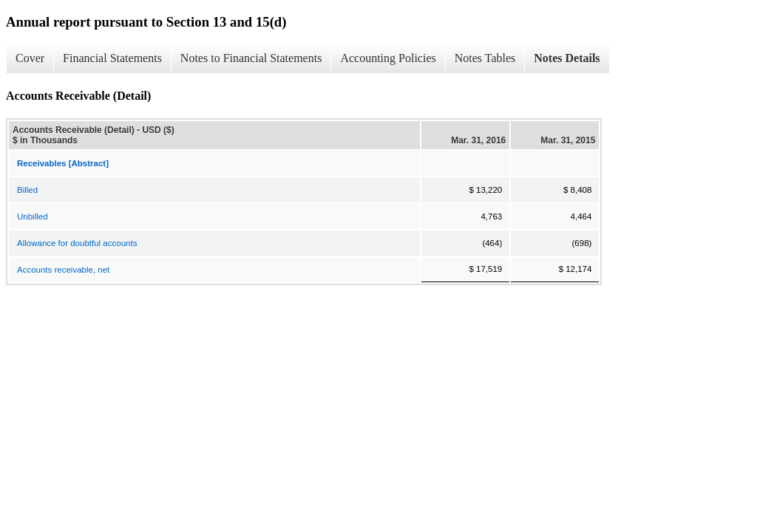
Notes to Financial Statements (251, 58)
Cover (30, 58)
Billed (27, 190)
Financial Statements (112, 58)
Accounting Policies (388, 58)
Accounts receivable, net (63, 270)
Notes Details (567, 58)
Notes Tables (485, 58)
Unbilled (33, 216)
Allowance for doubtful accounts (77, 243)
